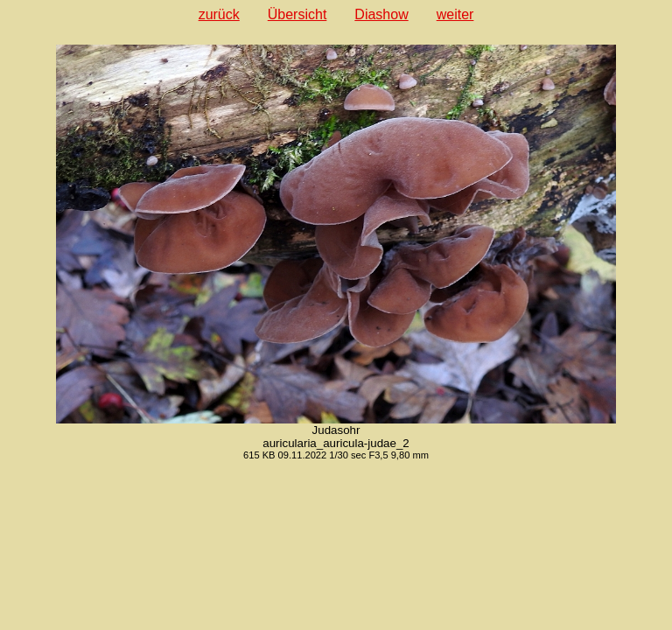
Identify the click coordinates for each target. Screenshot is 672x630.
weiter (455, 14)
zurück (219, 14)
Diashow (381, 14)
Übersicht (297, 14)
